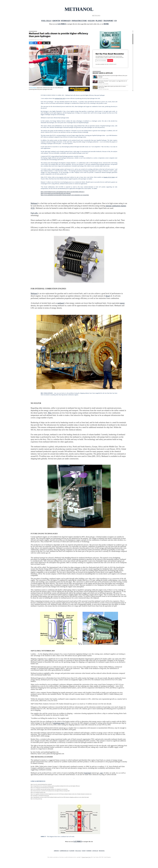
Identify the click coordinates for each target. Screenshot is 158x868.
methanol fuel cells (60, 98)
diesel (108, 296)
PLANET (99, 21)
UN (116, 21)
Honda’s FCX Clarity (109, 177)
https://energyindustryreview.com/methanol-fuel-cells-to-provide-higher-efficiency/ (63, 192)
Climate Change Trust (86, 857)
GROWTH (56, 21)
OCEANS (91, 21)
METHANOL (102, 851)
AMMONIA (56, 851)
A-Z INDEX (62, 24)
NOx (50, 413)
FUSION (84, 851)
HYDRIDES (89, 851)
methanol (61, 303)
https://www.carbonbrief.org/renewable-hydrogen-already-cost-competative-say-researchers (65, 195)
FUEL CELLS (46, 21)
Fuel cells (34, 213)
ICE (33, 208)
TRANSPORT (108, 21)
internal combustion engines (116, 206)
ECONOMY (72, 851)
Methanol (34, 203)
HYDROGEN (66, 21)
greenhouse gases (59, 723)
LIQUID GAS (95, 851)
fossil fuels (88, 773)
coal (101, 773)
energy (122, 303)
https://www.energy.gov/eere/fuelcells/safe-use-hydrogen (56, 193)
